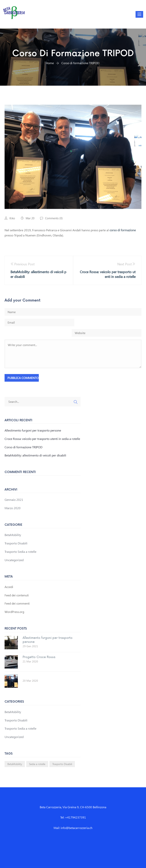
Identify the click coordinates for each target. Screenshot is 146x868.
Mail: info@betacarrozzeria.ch (73, 817)
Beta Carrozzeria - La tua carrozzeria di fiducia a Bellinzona (74, 862)
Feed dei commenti (17, 593)
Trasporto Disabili (16, 533)
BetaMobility (13, 524)
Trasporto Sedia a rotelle (20, 541)
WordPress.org (14, 601)
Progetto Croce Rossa (39, 647)
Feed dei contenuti (17, 585)
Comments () (54, 218)
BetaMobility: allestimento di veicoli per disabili (35, 445)
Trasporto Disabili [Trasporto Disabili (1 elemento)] (62, 754)
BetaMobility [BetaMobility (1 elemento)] (15, 754)
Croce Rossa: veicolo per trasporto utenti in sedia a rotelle (42, 428)
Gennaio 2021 (14, 489)
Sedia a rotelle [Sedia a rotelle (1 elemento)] (37, 754)
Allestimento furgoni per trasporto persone (33, 420)
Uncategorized (14, 549)
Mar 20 (30, 218)
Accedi (9, 576)
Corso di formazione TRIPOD (23, 437)
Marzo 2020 (13, 497)
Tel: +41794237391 (73, 807)
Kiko (12, 218)
